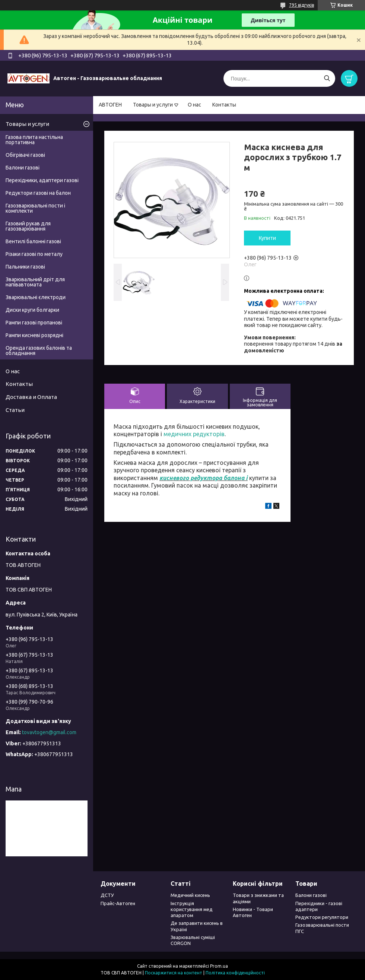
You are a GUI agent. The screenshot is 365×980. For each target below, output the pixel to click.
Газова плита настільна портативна (34, 140)
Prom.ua (219, 966)
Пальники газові (25, 267)
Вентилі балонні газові (33, 241)
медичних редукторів (194, 434)
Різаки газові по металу (34, 254)
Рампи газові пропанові (34, 323)
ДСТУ (107, 895)
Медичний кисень (190, 895)
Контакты (224, 105)
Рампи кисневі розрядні (34, 335)
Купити (267, 238)
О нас (194, 105)
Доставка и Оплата (31, 397)
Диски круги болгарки (32, 310)
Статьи (15, 410)
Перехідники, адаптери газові (42, 180)
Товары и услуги (153, 105)
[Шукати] (327, 78)
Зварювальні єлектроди (36, 297)
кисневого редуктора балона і (204, 478)
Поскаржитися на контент (174, 973)
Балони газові (23, 168)
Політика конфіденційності (235, 973)
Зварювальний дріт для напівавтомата (35, 282)
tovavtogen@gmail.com (49, 732)
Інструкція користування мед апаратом (192, 909)
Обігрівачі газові (25, 155)
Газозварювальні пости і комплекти (35, 208)
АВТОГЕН (110, 105)
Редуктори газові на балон (38, 193)
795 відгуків (301, 5)
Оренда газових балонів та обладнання (39, 351)
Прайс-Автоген (118, 903)
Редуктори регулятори (322, 917)
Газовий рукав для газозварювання (28, 226)
